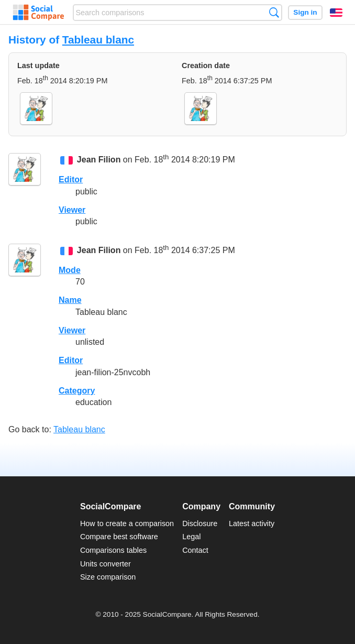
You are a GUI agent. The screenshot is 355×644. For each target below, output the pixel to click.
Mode (70, 270)
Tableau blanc (98, 40)
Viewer (72, 210)
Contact (195, 550)
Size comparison (108, 577)
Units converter (106, 564)
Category (77, 391)
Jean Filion (99, 160)
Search (274, 12)
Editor (71, 179)
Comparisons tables (113, 550)
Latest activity (252, 523)
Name (70, 300)
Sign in (305, 12)
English (336, 13)
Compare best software (119, 537)
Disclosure (200, 523)
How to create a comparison (127, 523)
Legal (191, 537)
